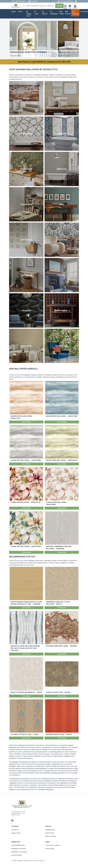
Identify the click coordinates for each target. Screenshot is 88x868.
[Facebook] (76, 1)
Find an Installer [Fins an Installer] (17, 855)
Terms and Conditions (53, 845)
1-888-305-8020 (18, 1)
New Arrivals (68, 13)
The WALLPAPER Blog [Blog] (66, 1)
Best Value (61, 13)
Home (13, 12)
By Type (36, 13)
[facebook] (44, 820)
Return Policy (50, 833)
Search (59, 6)
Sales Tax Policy (51, 836)
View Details (26, 422)
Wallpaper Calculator (19, 849)
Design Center (16, 833)
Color (20, 12)
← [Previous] (11, 39)
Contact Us (33, 1)
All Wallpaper (54, 13)
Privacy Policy (50, 849)
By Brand (44, 13)
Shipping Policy (50, 830)
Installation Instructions (19, 852)
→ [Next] (77, 39)
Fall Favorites (75, 13)
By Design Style (29, 14)
